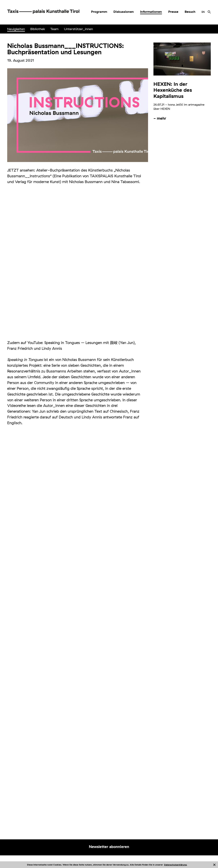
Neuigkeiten (16, 29)
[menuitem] (99, 12)
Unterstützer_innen (78, 29)
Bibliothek (38, 29)
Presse (173, 12)
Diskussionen (124, 12)
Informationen (151, 12)
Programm (99, 12)
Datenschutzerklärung (175, 865)
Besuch (190, 12)
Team (54, 29)
